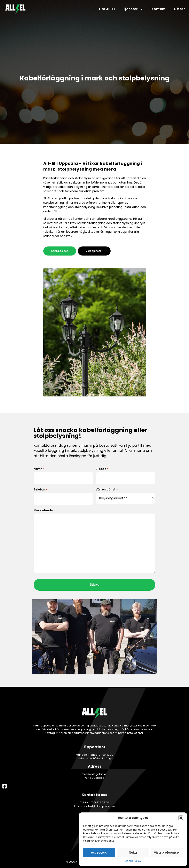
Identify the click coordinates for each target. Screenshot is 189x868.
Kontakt (159, 9)
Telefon (40, 489)
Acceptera (99, 852)
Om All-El (107, 9)
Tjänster (133, 9)
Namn (39, 469)
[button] (181, 818)
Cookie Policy (133, 861)
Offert (179, 9)
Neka (133, 852)
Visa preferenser (167, 852)
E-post (102, 469)
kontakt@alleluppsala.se (99, 805)
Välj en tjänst (107, 489)
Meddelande (44, 509)
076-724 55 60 (100, 801)
